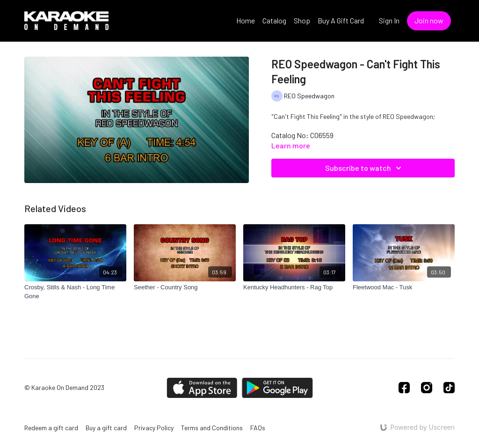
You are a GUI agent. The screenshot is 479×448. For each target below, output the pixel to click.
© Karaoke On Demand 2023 (64, 388)
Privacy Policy (154, 428)
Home (246, 20)
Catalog (274, 20)
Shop (302, 20)
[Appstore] (202, 388)
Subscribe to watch (365, 168)
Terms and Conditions (212, 428)
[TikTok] (449, 388)
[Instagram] (427, 388)
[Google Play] (277, 388)
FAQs (258, 428)
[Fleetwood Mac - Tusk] (404, 287)
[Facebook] (404, 388)
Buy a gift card (106, 428)
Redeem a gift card (51, 428)
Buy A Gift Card (341, 20)
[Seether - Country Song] (185, 287)
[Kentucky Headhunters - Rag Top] (294, 287)
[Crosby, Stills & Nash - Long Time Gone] (75, 292)
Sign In (389, 20)
